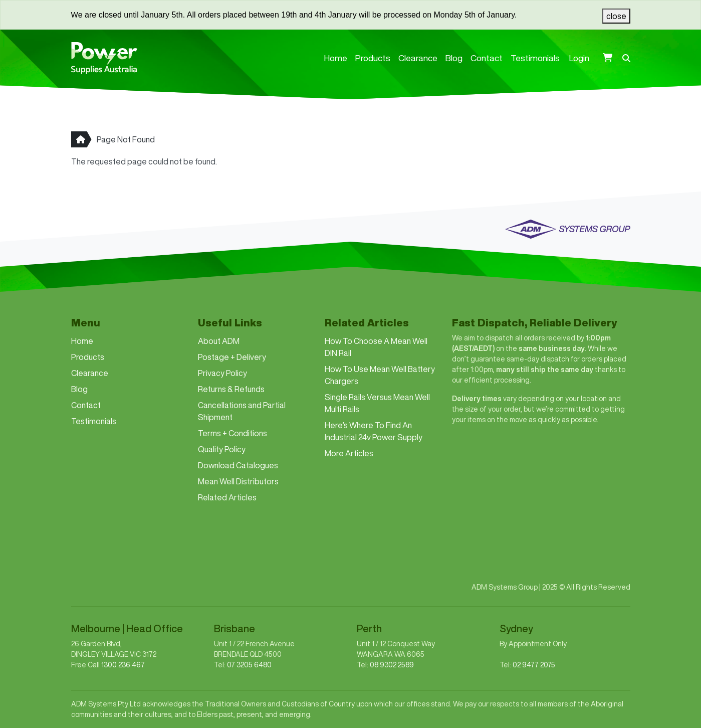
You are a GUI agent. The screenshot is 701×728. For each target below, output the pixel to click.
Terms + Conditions (232, 433)
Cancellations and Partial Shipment (242, 411)
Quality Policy (222, 449)
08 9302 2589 (392, 665)
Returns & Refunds (231, 389)
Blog (454, 58)
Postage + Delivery (232, 357)
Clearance (418, 58)
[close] (616, 16)
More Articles (349, 453)
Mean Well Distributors (238, 481)
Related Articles (227, 497)
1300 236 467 (123, 665)
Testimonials (535, 58)
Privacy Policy (222, 373)
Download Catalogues (238, 465)
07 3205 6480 (249, 665)
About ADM (219, 341)
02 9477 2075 (534, 665)
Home (336, 58)
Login (579, 58)
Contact (487, 58)
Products (373, 58)
